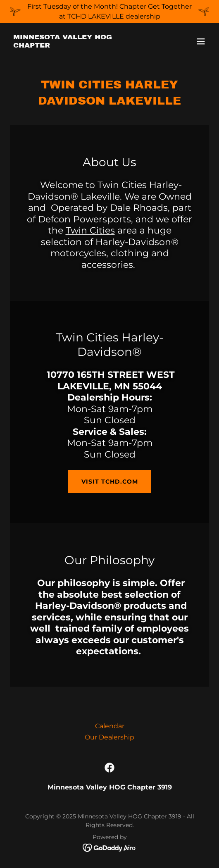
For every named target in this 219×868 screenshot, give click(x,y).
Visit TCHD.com (110, 482)
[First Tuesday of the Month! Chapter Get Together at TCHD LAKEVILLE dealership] (109, 12)
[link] (80, 45)
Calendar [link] (110, 726)
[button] (201, 41)
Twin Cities (90, 230)
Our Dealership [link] (109, 737)
